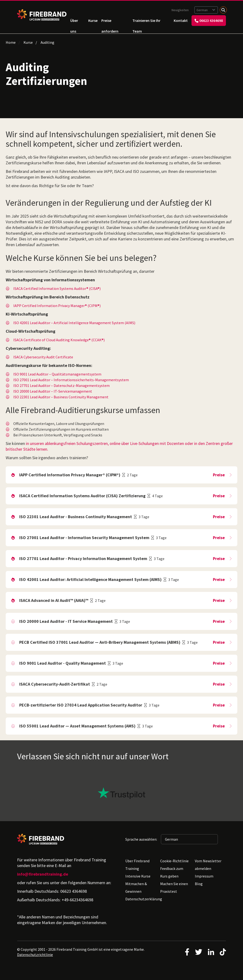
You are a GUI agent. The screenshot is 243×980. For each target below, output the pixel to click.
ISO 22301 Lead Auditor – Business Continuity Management (61, 397)
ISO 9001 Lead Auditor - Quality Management (63, 663)
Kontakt (181, 20)
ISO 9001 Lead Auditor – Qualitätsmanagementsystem (57, 374)
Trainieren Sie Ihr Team (146, 22)
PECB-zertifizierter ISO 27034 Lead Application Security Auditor (81, 705)
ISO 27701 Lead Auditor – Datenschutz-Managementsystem (61, 385)
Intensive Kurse (138, 876)
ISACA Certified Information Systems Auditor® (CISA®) (57, 288)
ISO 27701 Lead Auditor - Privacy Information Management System (83, 558)
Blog (199, 884)
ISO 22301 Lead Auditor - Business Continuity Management (76, 517)
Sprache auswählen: (141, 839)
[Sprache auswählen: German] (206, 10)
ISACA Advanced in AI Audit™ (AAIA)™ (54, 600)
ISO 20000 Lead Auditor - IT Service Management (66, 621)
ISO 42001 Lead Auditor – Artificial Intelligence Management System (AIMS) (74, 323)
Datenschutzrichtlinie (35, 955)
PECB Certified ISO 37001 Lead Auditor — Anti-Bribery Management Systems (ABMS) (100, 642)
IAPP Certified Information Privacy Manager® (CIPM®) (57, 306)
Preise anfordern (110, 22)
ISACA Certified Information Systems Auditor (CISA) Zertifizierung (82, 496)
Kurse (93, 20)
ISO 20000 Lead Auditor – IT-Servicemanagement (53, 391)
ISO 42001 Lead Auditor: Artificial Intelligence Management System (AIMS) (90, 579)
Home (11, 42)
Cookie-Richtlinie (174, 861)
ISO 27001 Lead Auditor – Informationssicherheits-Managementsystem (71, 380)
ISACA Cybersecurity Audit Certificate (43, 357)
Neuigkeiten (180, 10)
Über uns (74, 22)
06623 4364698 (209, 20)
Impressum (204, 876)
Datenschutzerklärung (144, 899)
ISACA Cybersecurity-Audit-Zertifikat (55, 684)
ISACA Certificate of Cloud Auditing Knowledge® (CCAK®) (59, 340)
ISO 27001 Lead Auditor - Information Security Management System (84, 538)
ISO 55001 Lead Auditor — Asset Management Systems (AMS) (77, 726)
